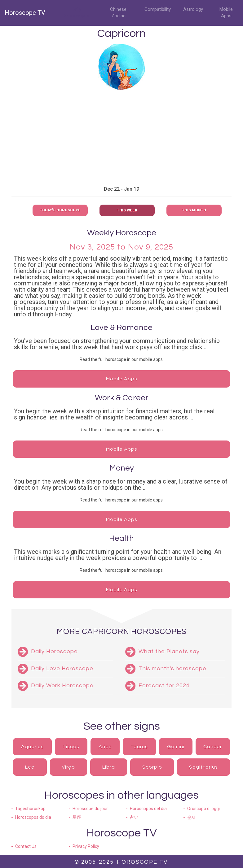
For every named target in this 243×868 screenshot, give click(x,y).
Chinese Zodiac (118, 13)
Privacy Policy (86, 846)
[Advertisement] (122, 138)
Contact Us (26, 846)
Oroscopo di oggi (203, 809)
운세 (192, 817)
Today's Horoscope (60, 210)
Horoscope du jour (90, 809)
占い (134, 817)
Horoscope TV (25, 13)
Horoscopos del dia (148, 809)
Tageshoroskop (30, 809)
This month (194, 210)
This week (127, 210)
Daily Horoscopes (77, 13)
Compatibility (158, 9)
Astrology (193, 9)
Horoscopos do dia (33, 817)
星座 (77, 817)
